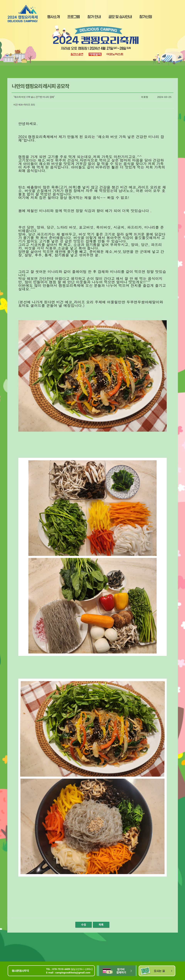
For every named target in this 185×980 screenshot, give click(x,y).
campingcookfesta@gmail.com (73, 973)
